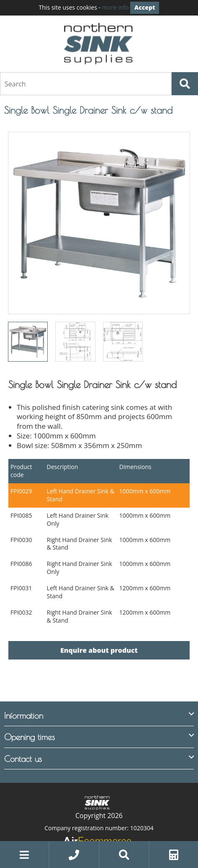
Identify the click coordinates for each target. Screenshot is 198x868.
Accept (145, 7)
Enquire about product (99, 650)
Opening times (30, 736)
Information (24, 715)
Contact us (23, 758)
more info (116, 7)
